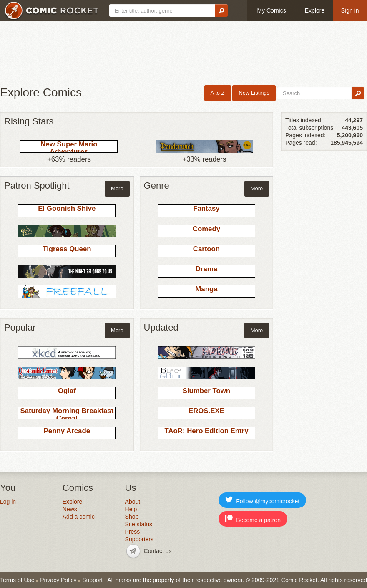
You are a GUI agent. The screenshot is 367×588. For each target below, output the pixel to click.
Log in (8, 502)
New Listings (254, 93)
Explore (315, 10)
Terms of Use (17, 580)
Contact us (158, 551)
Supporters (139, 539)
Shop (132, 517)
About (133, 502)
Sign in (350, 10)
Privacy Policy (58, 580)
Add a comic (79, 517)
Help (131, 509)
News (70, 509)
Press (133, 532)
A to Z (218, 93)
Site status (139, 524)
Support (92, 580)
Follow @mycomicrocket (262, 500)
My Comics (271, 10)
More (117, 188)
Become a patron (253, 519)
